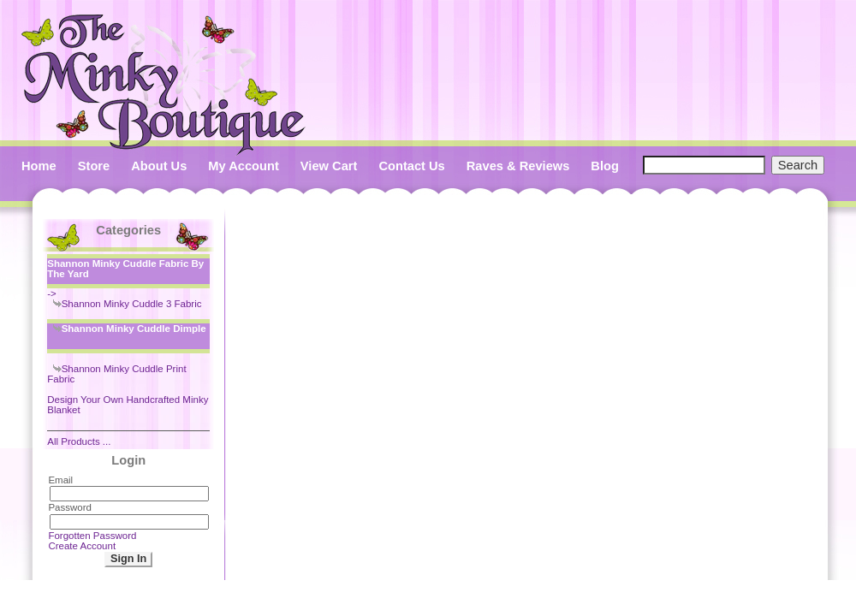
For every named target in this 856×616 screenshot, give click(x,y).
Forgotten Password (92, 536)
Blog (605, 166)
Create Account (82, 546)
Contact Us (411, 166)
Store (94, 166)
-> (128, 276)
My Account (244, 166)
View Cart (329, 166)
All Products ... (79, 441)
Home (39, 166)
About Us (159, 166)
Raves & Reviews (518, 166)
